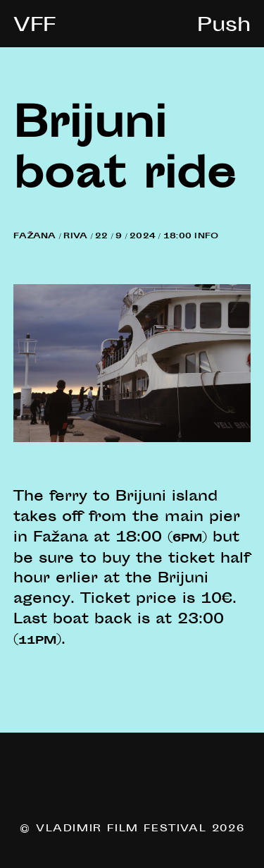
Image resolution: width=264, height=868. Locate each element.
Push (224, 27)
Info (206, 237)
